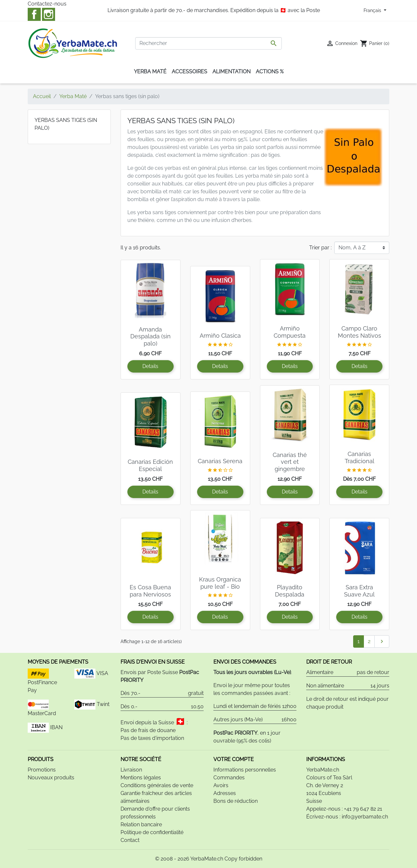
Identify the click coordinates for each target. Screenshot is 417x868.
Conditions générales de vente (157, 785)
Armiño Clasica (220, 336)
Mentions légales (141, 778)
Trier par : (320, 248)
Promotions (42, 770)
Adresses (225, 793)
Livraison (131, 770)
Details (150, 366)
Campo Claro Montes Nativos (359, 332)
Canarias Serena (220, 461)
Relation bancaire (141, 824)
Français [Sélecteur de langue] (373, 10)
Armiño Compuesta (290, 332)
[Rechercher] (208, 43)
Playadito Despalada (290, 591)
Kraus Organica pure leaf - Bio (220, 583)
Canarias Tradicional (359, 457)
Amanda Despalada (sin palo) (151, 336)
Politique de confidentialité (152, 832)
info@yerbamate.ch (365, 817)
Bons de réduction (236, 801)
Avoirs (221, 785)
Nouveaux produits (51, 778)
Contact (130, 840)
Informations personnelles (245, 770)
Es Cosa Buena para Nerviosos (150, 591)
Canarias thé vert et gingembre (290, 462)
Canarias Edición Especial (150, 465)
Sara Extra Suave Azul (359, 591)
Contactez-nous (47, 4)
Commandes (229, 778)
